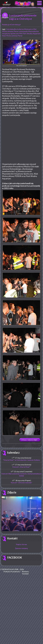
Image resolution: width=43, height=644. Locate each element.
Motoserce (28, 29)
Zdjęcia (12, 492)
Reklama (25, 571)
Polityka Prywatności (12, 571)
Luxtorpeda (23, 31)
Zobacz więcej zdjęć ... (30, 440)
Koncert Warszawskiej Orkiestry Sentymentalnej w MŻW (21, 475)
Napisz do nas (21, 544)
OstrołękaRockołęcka (15, 29)
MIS (21, 33)
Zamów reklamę (21, 548)
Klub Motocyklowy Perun (12, 36)
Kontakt (12, 538)
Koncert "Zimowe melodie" (21, 483)
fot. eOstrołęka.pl (21, 53)
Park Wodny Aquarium (32, 33)
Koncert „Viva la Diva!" (21, 467)
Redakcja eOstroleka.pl (11, 24)
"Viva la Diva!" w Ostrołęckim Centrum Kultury (21, 460)
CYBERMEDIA (6, 569)
